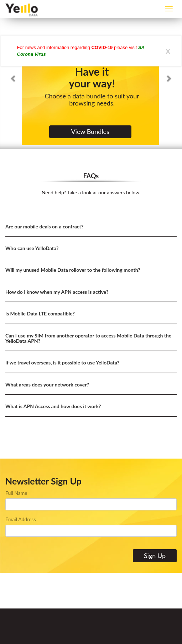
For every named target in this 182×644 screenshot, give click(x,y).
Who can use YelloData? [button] (32, 248)
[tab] (91, 227)
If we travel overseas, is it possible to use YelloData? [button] (62, 362)
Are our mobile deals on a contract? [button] (44, 226)
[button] (14, 75)
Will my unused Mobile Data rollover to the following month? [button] (73, 270)
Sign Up (155, 556)
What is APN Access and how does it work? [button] (53, 406)
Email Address (20, 519)
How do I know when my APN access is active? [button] (57, 292)
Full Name (16, 493)
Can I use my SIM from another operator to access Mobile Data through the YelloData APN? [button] (88, 338)
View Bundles (90, 131)
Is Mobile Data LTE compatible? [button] (40, 313)
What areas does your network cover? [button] (47, 385)
